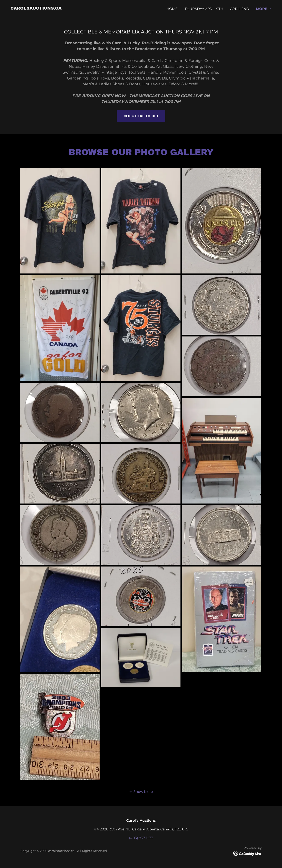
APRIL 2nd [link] (240, 9)
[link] (36, 8)
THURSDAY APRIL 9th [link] (204, 9)
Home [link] (172, 9)
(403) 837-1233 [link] (141, 838)
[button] (264, 9)
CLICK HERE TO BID (141, 116)
